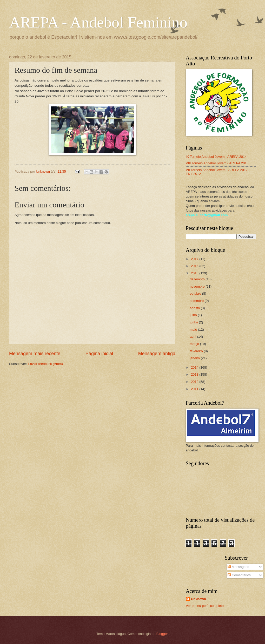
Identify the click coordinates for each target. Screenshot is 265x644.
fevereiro (197, 351)
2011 (195, 389)
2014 (195, 367)
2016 (195, 266)
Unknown (198, 599)
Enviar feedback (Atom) (45, 364)
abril (193, 337)
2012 (195, 382)
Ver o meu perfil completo (205, 606)
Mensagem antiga (157, 354)
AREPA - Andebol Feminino (98, 22)
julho (194, 315)
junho (194, 322)
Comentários (239, 575)
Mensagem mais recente (35, 354)
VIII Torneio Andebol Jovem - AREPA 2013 (217, 163)
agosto (195, 308)
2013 (195, 374)
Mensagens (238, 567)
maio (194, 330)
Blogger (162, 634)
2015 (195, 273)
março (195, 344)
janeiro (195, 358)
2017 (195, 259)
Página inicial (99, 354)
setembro (197, 301)
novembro (198, 286)
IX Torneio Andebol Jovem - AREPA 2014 (216, 157)
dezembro (198, 279)
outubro (196, 293)
